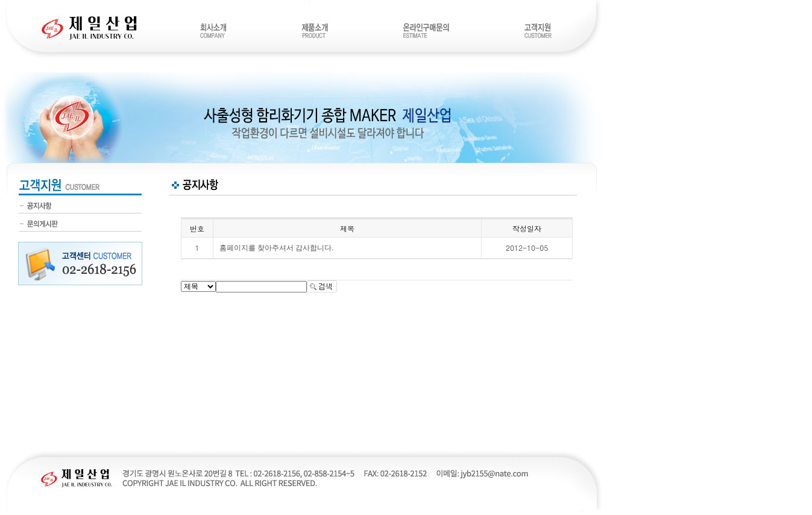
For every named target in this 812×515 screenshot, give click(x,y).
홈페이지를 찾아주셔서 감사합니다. (276, 248)
